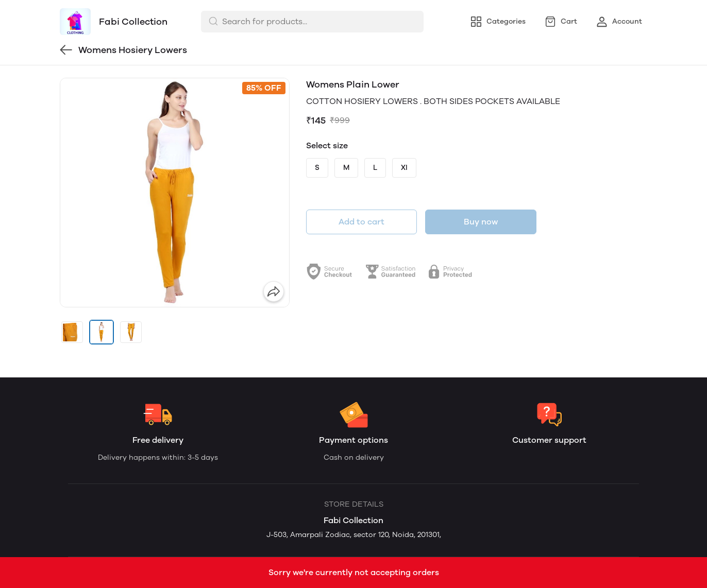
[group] (175, 193)
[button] (72, 332)
